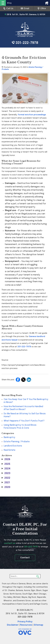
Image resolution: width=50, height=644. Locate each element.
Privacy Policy (25, 622)
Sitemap (39, 625)
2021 (6, 483)
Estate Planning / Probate (17, 442)
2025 (6, 464)
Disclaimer (13, 625)
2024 (6, 469)
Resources (26, 625)
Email (25, 8)
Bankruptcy (9, 437)
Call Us (8, 8)
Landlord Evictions (13, 446)
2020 (6, 487)
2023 (6, 473)
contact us (10, 543)
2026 (6, 459)
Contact (25, 558)
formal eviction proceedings (32, 115)
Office (42, 8)
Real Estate (10, 450)
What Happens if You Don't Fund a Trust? (24, 421)
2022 (6, 478)
